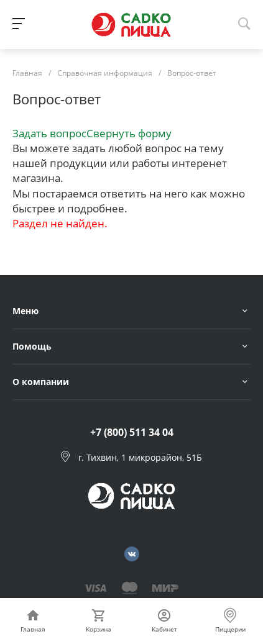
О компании (41, 382)
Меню (25, 311)
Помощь (32, 346)
